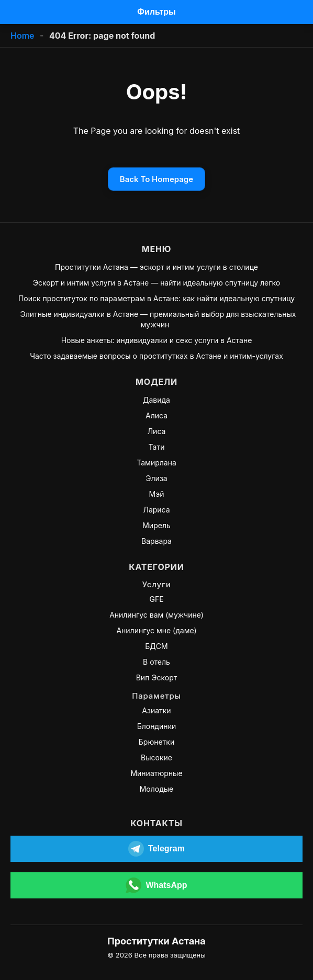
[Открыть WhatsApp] (156, 885)
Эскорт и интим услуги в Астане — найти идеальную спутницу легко (157, 283)
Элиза (156, 478)
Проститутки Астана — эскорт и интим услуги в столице (156, 267)
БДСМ (156, 646)
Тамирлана (156, 463)
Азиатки (156, 710)
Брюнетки (156, 742)
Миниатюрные (156, 773)
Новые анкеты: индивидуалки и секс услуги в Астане (157, 340)
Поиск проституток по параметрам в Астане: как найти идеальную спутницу (156, 298)
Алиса (156, 415)
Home (23, 36)
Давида (156, 400)
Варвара (156, 541)
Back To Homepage (156, 179)
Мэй (157, 494)
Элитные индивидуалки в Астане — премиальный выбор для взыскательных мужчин (158, 319)
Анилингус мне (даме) (156, 630)
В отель (156, 662)
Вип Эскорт (157, 677)
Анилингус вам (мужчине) (156, 615)
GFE (156, 599)
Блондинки (157, 726)
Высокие (156, 757)
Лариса (156, 510)
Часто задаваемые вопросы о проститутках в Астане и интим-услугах (156, 356)
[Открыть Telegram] (156, 849)
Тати (157, 447)
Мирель (156, 525)
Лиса (157, 431)
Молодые (157, 789)
